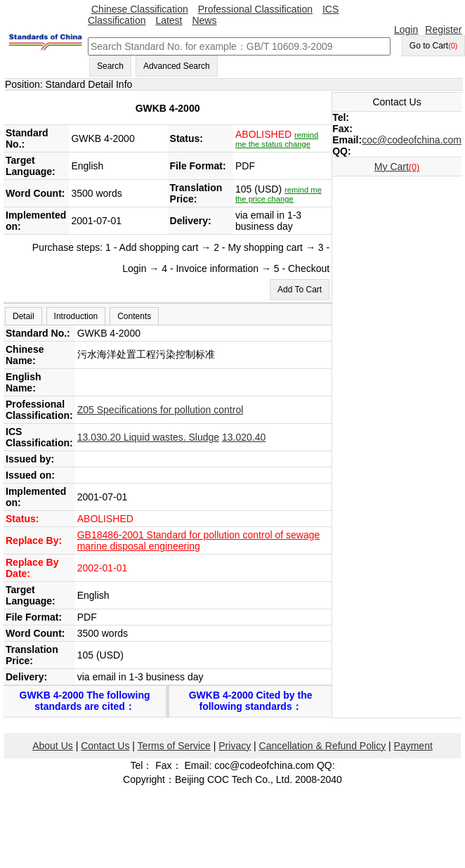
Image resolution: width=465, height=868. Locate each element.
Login (406, 30)
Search (110, 66)
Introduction (76, 316)
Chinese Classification (140, 9)
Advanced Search (177, 66)
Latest (169, 20)
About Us (53, 746)
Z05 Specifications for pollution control (161, 410)
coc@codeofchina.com (412, 140)
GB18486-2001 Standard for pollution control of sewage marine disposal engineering (199, 540)
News (204, 20)
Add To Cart (300, 290)
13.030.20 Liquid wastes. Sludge (148, 437)
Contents (134, 316)
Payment (413, 746)
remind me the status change (277, 140)
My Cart (397, 167)
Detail (24, 316)
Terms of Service (174, 746)
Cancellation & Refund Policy (323, 746)
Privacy (235, 746)
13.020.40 (244, 437)
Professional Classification (255, 9)
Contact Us (105, 746)
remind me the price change (279, 194)
